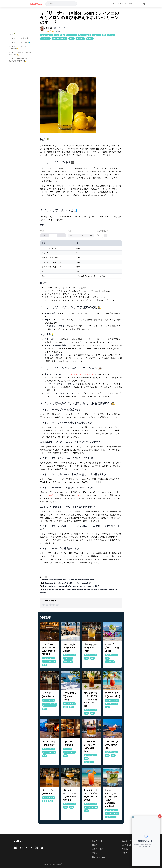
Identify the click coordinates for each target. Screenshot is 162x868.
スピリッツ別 (97, 841)
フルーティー (72, 35)
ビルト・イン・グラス (60, 38)
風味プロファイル (99, 857)
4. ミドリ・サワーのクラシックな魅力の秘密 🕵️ (21, 47)
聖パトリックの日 (84, 35)
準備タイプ (96, 853)
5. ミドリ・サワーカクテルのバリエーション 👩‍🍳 (21, 54)
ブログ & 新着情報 (119, 4)
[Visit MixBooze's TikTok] (27, 848)
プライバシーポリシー (130, 853)
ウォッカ (90, 38)
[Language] (144, 4)
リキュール (80, 38)
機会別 (95, 845)
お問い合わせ (127, 845)
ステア (72, 38)
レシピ (107, 4)
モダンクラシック (47, 35)
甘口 (57, 35)
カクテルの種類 (98, 849)
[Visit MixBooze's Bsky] (45, 848)
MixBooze (36, 4)
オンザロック (45, 38)
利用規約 (125, 849)
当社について (134, 4)
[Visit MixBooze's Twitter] (22, 848)
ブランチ (111, 35)
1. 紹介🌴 (12, 34)
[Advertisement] (81, 58)
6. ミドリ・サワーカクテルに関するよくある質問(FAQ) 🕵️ (21, 60)
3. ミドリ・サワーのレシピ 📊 (19, 42)
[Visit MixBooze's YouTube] (16, 848)
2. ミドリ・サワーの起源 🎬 (19, 38)
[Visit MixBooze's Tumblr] (33, 848)
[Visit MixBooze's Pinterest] (39, 848)
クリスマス (97, 35)
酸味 (63, 35)
